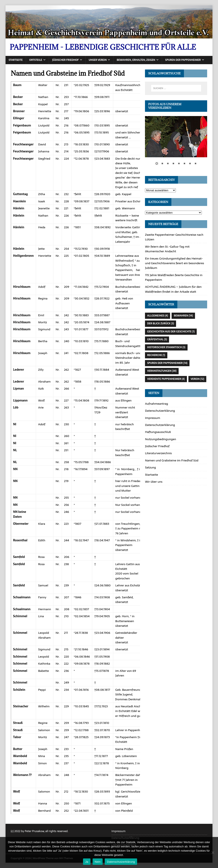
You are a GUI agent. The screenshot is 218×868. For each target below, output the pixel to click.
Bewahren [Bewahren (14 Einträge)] (183, 316)
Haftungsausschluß (158, 432)
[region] (176, 143)
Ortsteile (36, 60)
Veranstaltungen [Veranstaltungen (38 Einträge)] (162, 371)
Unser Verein (98, 60)
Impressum (153, 418)
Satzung (150, 467)
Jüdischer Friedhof (65, 60)
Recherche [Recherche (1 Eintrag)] (156, 355)
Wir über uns (154, 482)
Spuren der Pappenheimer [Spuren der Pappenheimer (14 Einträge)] (167, 363)
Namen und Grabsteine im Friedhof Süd (172, 460)
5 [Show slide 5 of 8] (179, 164)
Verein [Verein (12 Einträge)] (197, 379)
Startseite (16, 60)
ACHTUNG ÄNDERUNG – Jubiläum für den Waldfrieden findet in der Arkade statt (173, 289)
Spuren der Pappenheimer (183, 60)
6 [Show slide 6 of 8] (184, 164)
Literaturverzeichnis (158, 453)
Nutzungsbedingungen (161, 439)
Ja (87, 862)
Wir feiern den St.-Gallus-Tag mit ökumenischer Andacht (167, 249)
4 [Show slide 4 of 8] (173, 164)
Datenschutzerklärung (160, 411)
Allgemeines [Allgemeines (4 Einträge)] (158, 316)
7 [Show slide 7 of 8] (190, 164)
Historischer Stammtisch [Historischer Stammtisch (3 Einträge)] (166, 347)
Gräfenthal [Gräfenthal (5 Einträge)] (157, 339)
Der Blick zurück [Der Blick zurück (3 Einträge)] (161, 323)
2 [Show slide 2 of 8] (162, 164)
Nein (98, 862)
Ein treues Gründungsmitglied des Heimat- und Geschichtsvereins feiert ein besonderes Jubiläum (174, 263)
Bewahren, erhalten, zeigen (136, 60)
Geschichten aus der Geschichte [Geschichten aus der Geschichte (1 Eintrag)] (171, 332)
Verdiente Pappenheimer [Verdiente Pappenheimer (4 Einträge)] (166, 379)
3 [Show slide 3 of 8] (168, 164)
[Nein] (213, 852)
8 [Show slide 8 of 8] (195, 164)
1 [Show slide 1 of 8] (157, 164)
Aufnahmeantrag (156, 404)
